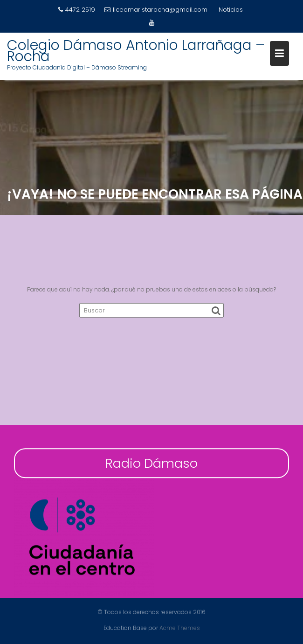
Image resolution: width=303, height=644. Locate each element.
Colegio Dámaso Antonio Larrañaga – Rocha (136, 51)
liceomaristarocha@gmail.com (156, 10)
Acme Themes (180, 627)
